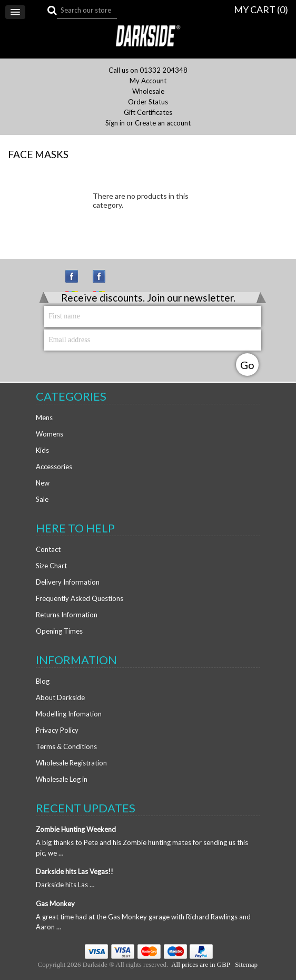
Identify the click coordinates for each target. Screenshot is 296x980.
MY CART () (261, 9)
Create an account (163, 123)
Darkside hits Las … (65, 885)
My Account (148, 81)
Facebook (104, 281)
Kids (42, 450)
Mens (44, 418)
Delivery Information (68, 582)
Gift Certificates (148, 113)
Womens (50, 434)
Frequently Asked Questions (80, 598)
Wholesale (148, 91)
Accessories (54, 467)
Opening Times (59, 631)
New (43, 483)
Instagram (76, 281)
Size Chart (51, 566)
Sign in (115, 123)
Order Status (148, 102)
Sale (42, 499)
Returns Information (67, 615)
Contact (48, 549)
